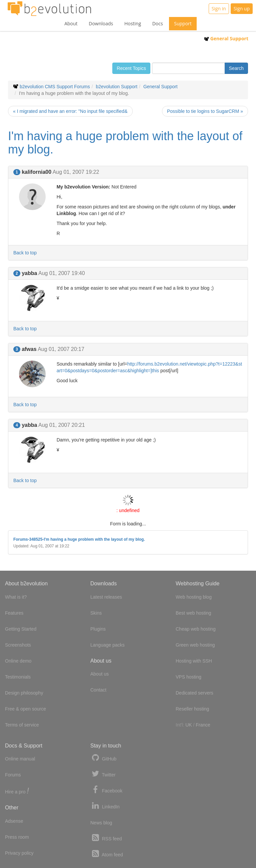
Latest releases (106, 597)
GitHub (103, 758)
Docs (158, 23)
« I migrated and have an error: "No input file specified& (70, 111)
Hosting (133, 23)
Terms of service (22, 725)
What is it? (16, 597)
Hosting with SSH (194, 661)
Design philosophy (24, 693)
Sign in (219, 8)
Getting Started (21, 629)
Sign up (242, 8)
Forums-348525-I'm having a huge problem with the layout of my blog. (79, 539)
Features (14, 613)
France (203, 725)
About (71, 23)
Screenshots (18, 645)
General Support (226, 38)
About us (99, 674)
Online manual (20, 759)
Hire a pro (17, 791)
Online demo (18, 661)
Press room (17, 837)
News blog (101, 823)
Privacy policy (19, 853)
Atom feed (107, 854)
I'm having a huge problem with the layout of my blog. (125, 143)
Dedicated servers (194, 693)
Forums (13, 775)
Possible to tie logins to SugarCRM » (205, 111)
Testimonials (18, 677)
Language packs (107, 645)
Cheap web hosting (196, 629)
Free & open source (25, 709)
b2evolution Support (117, 87)
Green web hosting (195, 645)
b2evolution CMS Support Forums (55, 87)
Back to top (25, 253)
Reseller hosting (192, 709)
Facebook (106, 790)
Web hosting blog (194, 597)
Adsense (14, 821)
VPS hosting (188, 677)
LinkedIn (105, 806)
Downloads (101, 23)
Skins (96, 613)
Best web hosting (193, 613)
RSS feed (106, 838)
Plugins (98, 629)
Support (183, 23)
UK (188, 725)
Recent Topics (131, 68)
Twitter (103, 774)
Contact (98, 690)
